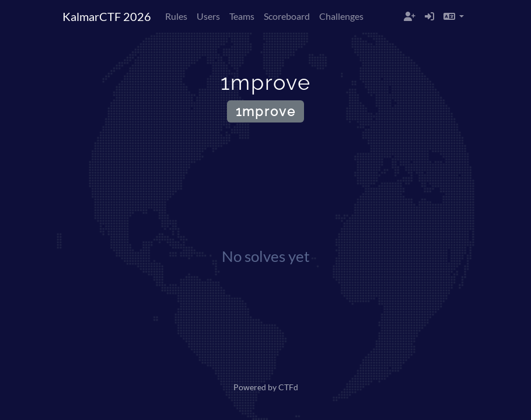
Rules (176, 16)
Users (208, 16)
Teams (242, 16)
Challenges (341, 16)
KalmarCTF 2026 (107, 16)
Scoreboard (287, 16)
